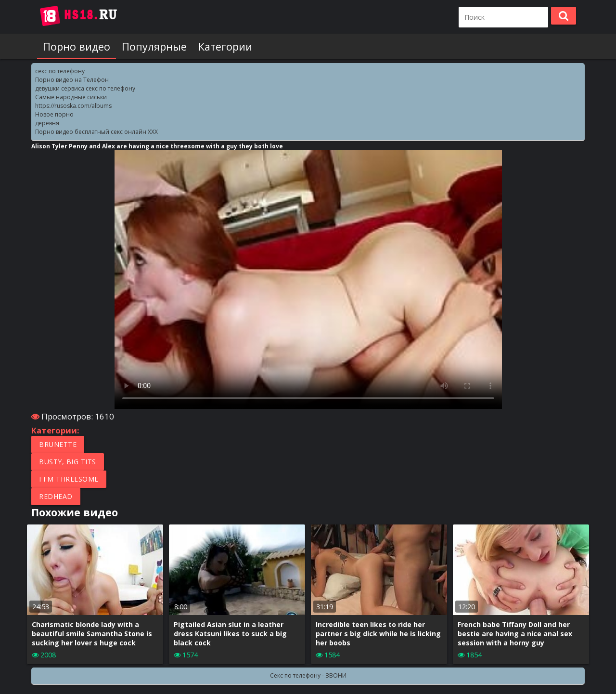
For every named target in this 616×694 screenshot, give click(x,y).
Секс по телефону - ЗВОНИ (308, 675)
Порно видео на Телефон (72, 80)
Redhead (56, 496)
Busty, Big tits (68, 462)
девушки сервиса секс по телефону (85, 88)
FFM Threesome (69, 479)
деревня (47, 123)
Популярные (154, 46)
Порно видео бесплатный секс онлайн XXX (96, 132)
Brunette (58, 444)
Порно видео (77, 46)
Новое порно (54, 114)
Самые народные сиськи (71, 97)
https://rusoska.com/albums (73, 106)
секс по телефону (60, 71)
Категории (225, 46)
